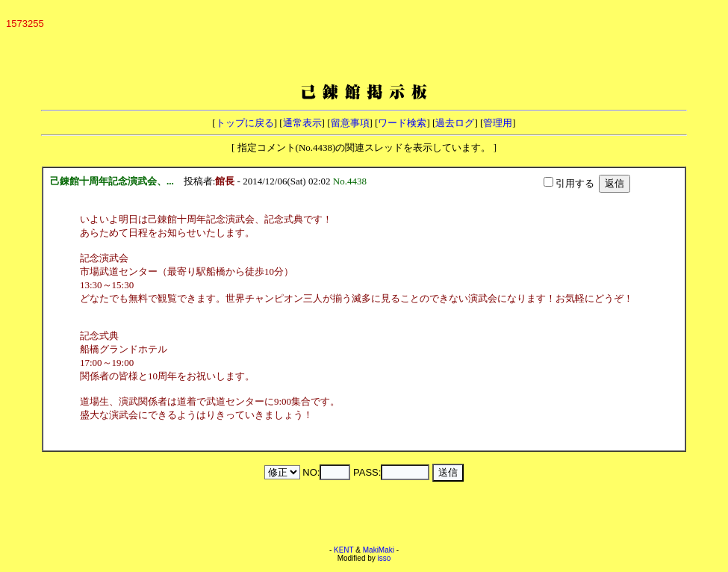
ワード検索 (402, 123)
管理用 (498, 123)
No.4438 (352, 181)
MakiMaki (379, 550)
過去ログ (455, 123)
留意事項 (350, 123)
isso (385, 558)
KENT (344, 550)
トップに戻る (245, 123)
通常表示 (302, 123)
